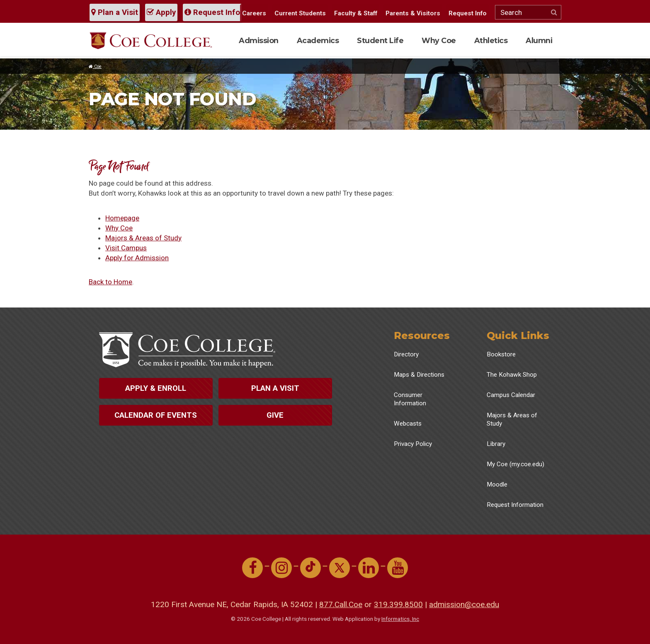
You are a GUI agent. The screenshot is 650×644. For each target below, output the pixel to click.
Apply (161, 12)
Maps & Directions (419, 375)
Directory (406, 354)
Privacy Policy (413, 444)
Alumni (539, 40)
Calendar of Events (156, 415)
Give (275, 415)
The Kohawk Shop (512, 375)
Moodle (497, 484)
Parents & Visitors (413, 13)
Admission (259, 40)
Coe (95, 67)
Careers (254, 13)
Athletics (491, 40)
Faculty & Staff (356, 13)
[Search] (528, 12)
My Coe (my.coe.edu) (515, 464)
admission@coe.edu (464, 604)
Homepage (122, 218)
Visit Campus (126, 248)
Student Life (380, 40)
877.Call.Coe (341, 604)
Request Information (515, 505)
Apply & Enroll (156, 388)
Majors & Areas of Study (143, 238)
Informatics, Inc (400, 619)
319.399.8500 (398, 604)
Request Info (212, 12)
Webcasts (408, 424)
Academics (318, 40)
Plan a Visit (115, 12)
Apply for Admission (137, 258)
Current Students (300, 13)
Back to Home (110, 282)
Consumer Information (410, 399)
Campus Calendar (511, 395)
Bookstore (501, 354)
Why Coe (439, 40)
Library (496, 444)
